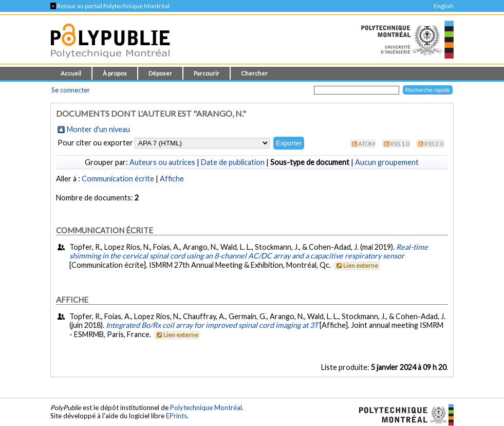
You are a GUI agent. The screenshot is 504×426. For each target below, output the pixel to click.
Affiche (172, 179)
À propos (115, 73)
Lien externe (356, 265)
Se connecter (71, 90)
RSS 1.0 (400, 144)
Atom (367, 144)
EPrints (176, 416)
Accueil (71, 73)
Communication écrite (118, 179)
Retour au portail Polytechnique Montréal (110, 6)
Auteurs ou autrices (162, 162)
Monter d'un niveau (98, 129)
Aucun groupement (387, 162)
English (444, 6)
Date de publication (233, 162)
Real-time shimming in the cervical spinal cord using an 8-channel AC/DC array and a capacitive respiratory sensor (249, 251)
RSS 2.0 (434, 144)
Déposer (160, 73)
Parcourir (207, 73)
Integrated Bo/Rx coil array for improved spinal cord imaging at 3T (212, 325)
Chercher (254, 73)
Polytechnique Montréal (206, 408)
